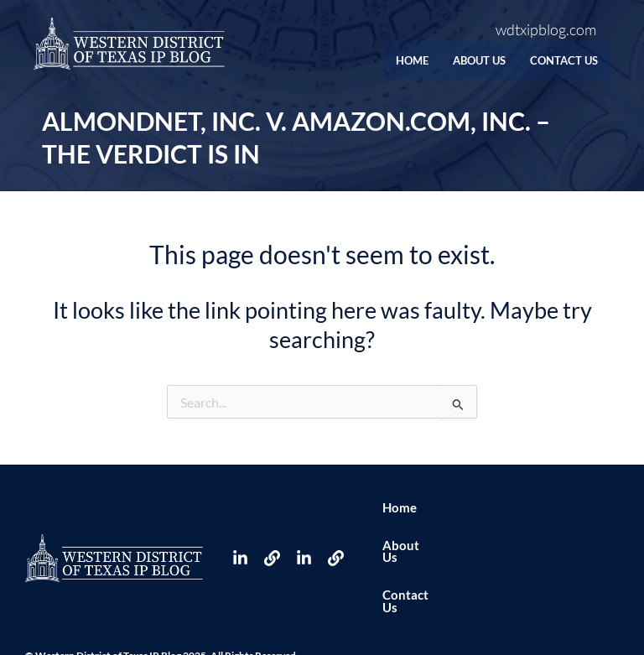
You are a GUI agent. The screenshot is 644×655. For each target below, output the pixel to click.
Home (379, 61)
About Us (458, 61)
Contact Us (557, 61)
